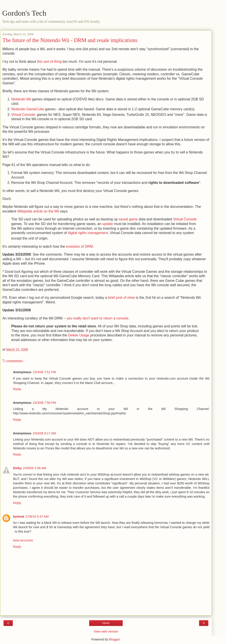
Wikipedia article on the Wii (38, 211)
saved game (128, 219)
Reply (17, 389)
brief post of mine (121, 298)
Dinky (17, 468)
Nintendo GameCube (28, 109)
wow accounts (23, 540)
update (107, 224)
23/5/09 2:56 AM (35, 468)
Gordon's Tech (24, 13)
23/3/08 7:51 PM (44, 372)
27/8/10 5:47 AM (37, 517)
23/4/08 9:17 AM (44, 433)
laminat (19, 517)
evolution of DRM (79, 246)
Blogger (114, 639)
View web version (106, 631)
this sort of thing (49, 62)
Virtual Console (23, 115)
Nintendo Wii (21, 99)
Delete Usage (79, 335)
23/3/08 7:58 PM (44, 403)
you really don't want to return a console (97, 318)
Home (106, 623)
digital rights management (88, 233)
